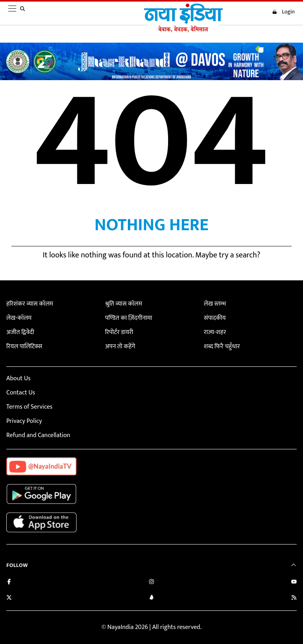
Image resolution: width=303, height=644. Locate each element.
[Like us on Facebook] (9, 583)
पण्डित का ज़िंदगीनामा (128, 318)
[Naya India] (183, 30)
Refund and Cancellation (38, 435)
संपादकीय (215, 318)
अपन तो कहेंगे (120, 346)
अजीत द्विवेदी (20, 332)
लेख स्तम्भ (215, 304)
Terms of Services (29, 407)
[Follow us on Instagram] (151, 583)
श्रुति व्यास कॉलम (123, 304)
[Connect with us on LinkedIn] (151, 598)
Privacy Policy (24, 421)
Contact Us (21, 393)
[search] (24, 13)
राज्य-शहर (215, 332)
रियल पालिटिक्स (24, 346)
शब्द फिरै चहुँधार (222, 346)
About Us (18, 378)
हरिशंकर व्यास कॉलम (30, 304)
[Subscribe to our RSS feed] (294, 598)
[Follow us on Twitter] (9, 598)
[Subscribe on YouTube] (294, 583)
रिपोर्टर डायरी (119, 332)
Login (283, 12)
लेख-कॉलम (19, 318)
